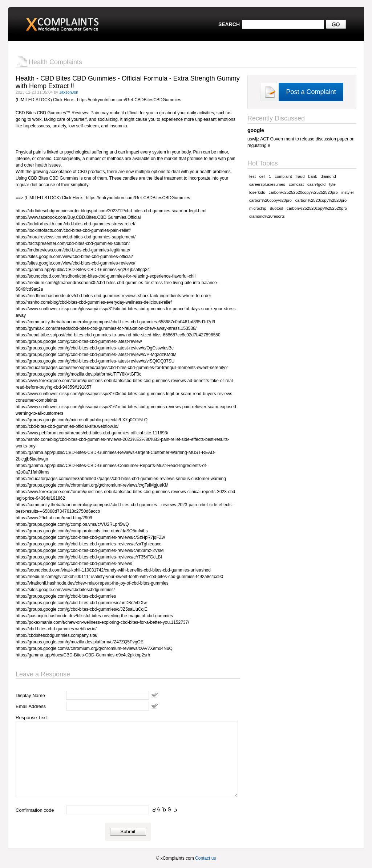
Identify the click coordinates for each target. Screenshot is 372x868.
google (256, 130)
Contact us (205, 858)
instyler (348, 192)
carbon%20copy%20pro (270, 200)
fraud (300, 176)
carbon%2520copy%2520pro (321, 200)
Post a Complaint (311, 92)
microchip (258, 208)
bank (313, 176)
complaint (283, 176)
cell (262, 176)
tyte (332, 184)
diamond (328, 176)
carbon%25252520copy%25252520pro (303, 192)
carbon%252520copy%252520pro (317, 208)
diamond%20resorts (267, 216)
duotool (276, 208)
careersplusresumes (267, 184)
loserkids (257, 192)
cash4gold (316, 184)
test (252, 176)
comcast (296, 184)
